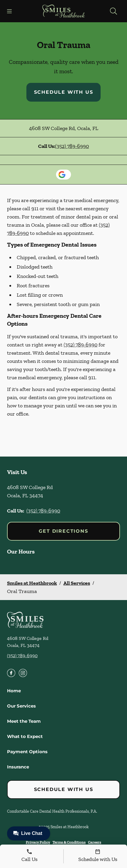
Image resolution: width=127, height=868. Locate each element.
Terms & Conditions (69, 842)
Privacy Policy (38, 842)
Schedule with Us (64, 92)
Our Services (21, 706)
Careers (95, 842)
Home (14, 691)
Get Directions (63, 531)
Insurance (18, 767)
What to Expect (25, 736)
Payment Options (27, 752)
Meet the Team (24, 721)
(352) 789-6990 (72, 146)
